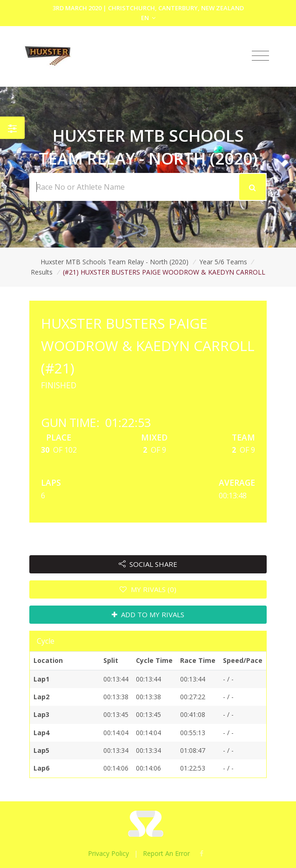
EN (148, 18)
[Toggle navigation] (260, 56)
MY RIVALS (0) (148, 589)
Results (42, 272)
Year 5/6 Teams (223, 262)
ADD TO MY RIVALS (148, 614)
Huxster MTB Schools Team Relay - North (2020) (114, 262)
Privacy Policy (108, 853)
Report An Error (166, 853)
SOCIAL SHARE (148, 564)
